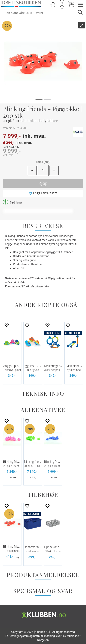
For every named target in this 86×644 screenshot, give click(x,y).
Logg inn (62, 4)
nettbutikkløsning (44, 636)
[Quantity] (43, 170)
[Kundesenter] (53, 4)
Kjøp (43, 183)
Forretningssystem (17, 636)
